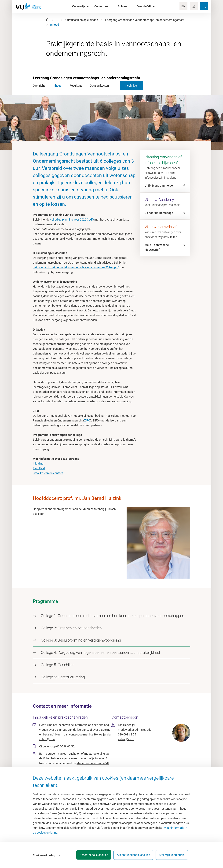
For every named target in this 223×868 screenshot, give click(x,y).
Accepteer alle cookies (91, 856)
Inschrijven (129, 86)
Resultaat (39, 468)
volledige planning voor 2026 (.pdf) (72, 220)
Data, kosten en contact (48, 473)
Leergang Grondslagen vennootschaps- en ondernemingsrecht (145, 20)
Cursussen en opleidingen (82, 20)
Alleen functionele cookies (132, 856)
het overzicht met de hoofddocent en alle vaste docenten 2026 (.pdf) (76, 267)
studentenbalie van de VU (93, 763)
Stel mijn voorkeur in (172, 856)
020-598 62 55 (65, 746)
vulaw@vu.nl (47, 739)
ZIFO (87, 420)
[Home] (48, 20)
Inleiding (38, 464)
